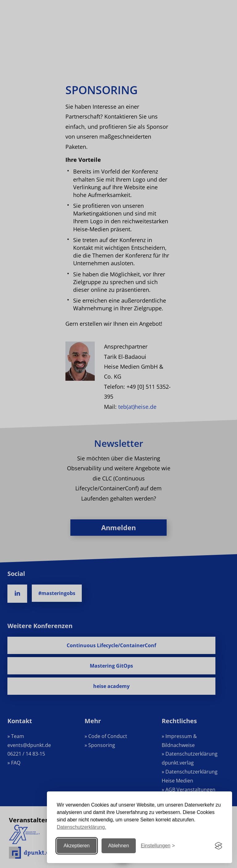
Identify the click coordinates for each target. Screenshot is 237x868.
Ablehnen (119, 846)
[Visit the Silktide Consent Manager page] (218, 846)
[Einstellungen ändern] (158, 846)
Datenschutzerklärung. (81, 827)
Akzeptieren (77, 846)
